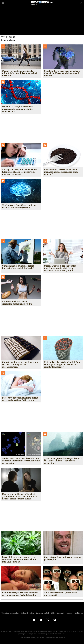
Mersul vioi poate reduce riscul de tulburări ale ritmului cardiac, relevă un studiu (20, 73)
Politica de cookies (28, 613)
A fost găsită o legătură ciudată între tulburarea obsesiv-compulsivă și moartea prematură (20, 172)
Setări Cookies (77, 613)
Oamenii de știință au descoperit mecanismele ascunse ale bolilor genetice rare (18, 109)
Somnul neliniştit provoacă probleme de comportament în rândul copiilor (20, 594)
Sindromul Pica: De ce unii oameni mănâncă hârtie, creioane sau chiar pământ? (61, 172)
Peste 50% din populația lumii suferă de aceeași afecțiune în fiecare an (20, 399)
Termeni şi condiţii (42, 613)
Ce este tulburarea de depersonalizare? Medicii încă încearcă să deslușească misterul (63, 73)
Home (4, 40)
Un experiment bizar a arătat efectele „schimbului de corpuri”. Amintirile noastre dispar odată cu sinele (20, 496)
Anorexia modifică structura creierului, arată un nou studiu (17, 303)
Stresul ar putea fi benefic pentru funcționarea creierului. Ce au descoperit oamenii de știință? (60, 268)
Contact (68, 613)
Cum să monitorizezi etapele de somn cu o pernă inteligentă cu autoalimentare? (20, 364)
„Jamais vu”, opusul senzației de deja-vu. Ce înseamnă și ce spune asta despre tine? (62, 461)
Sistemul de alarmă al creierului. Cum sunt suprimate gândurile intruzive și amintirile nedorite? (62, 364)
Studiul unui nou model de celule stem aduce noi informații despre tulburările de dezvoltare (21, 461)
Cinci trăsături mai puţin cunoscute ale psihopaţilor (63, 558)
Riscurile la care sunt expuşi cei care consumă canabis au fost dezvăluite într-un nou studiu (20, 559)
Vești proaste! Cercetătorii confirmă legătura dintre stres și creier (19, 206)
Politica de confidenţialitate (11, 613)
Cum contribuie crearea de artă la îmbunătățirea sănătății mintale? (18, 267)
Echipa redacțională (57, 613)
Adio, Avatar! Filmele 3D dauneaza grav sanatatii (63, 594)
